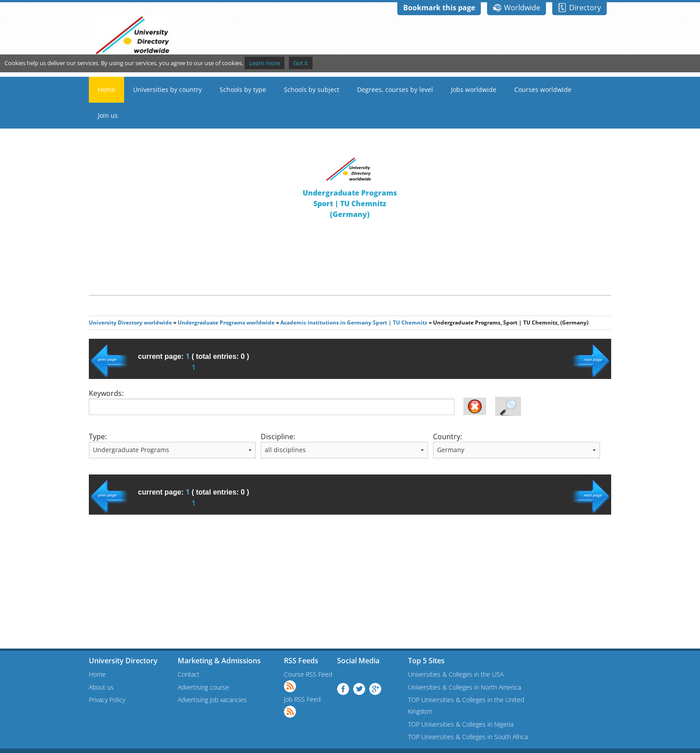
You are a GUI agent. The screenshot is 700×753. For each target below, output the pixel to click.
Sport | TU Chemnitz (400, 322)
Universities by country (167, 89)
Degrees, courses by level (395, 89)
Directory (585, 8)
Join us (108, 115)
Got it (301, 63)
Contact (189, 674)
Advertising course (203, 687)
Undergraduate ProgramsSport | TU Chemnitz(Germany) (350, 204)
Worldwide (522, 8)
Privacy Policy (107, 700)
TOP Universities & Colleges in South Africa (468, 737)
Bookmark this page (439, 8)
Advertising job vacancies (212, 700)
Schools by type (243, 89)
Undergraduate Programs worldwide (226, 322)
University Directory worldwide (130, 322)
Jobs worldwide (474, 89)
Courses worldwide (543, 89)
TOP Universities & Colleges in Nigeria (461, 724)
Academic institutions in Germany (326, 322)
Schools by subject (312, 89)
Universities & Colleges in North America (465, 687)
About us (101, 687)
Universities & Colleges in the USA (456, 674)
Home (106, 89)
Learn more (265, 63)
